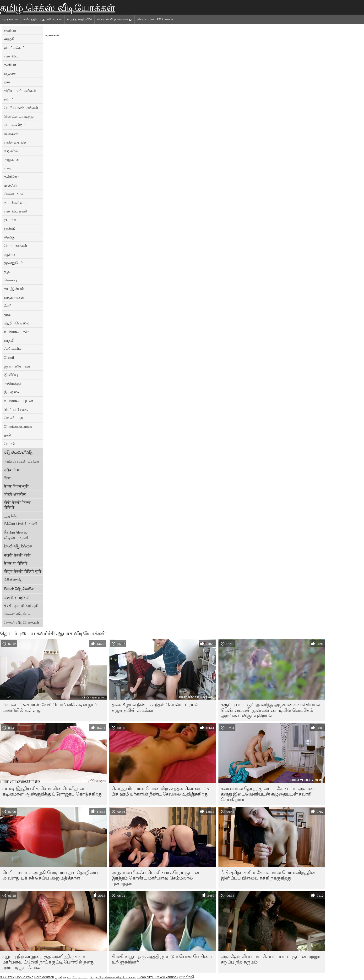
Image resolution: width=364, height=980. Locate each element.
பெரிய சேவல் (16, 409)
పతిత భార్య (13, 579)
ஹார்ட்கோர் (14, 47)
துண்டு (10, 228)
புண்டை (11, 56)
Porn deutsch (44, 977)
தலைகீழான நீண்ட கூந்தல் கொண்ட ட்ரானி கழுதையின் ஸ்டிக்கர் (155, 707)
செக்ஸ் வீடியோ (17, 614)
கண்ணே (11, 177)
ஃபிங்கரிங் (13, 349)
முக (7, 314)
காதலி (9, 340)
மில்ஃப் (10, 185)
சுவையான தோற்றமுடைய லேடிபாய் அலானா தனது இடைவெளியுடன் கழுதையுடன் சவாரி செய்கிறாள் (268, 794)
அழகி (9, 39)
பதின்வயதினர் (17, 142)
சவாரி (9, 99)
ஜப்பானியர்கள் (17, 366)
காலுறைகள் (14, 297)
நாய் (8, 82)
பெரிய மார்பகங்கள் (21, 108)
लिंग (7, 478)
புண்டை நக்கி (15, 211)
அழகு (9, 237)
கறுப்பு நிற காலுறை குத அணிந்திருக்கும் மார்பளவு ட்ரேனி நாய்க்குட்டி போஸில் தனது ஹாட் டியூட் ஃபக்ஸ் (48, 962)
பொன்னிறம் (15, 125)
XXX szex (7, 977)
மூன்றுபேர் (13, 263)
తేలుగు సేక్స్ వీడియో (19, 589)
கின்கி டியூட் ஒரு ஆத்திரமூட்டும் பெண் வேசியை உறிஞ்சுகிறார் (162, 959)
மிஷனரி (11, 134)
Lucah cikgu (146, 977)
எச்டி (8, 168)
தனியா (10, 30)
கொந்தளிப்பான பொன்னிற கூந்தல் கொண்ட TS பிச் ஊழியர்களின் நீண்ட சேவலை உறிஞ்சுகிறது (160, 791)
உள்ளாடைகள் (16, 332)
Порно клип (24, 977)
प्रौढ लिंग (12, 470)
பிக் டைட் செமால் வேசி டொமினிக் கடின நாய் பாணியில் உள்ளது (50, 707)
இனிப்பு (11, 375)
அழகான (12, 159)
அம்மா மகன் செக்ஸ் (21, 461)
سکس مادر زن (86, 977)
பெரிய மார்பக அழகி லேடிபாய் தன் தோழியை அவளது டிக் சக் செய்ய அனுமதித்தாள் (50, 875)
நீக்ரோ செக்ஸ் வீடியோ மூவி (16, 535)
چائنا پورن (11, 515)
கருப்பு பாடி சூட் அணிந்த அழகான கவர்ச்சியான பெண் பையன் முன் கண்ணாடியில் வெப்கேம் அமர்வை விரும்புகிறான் (270, 710)
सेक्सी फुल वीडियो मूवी (21, 606)
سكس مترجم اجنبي (66, 977)
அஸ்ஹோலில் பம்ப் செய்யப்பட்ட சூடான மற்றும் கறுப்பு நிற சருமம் (271, 959)
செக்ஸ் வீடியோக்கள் (21, 623)
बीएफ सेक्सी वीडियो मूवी (23, 571)
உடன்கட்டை (15, 202)
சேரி (8, 306)
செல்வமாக (13, 194)
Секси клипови (167, 977)
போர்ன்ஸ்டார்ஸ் (18, 426)
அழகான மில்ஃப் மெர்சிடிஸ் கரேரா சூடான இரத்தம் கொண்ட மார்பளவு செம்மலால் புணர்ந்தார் (155, 878)
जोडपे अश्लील (15, 494)
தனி (7, 435)
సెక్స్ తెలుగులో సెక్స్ (18, 452)
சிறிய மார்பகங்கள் (20, 90)
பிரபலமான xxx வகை (155, 19)
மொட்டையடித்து (19, 116)
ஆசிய (9, 254)
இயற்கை (12, 392)
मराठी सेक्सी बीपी (17, 555)
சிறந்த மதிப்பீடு (79, 19)
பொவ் (9, 444)
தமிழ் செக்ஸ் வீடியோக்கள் (58, 8)
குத (7, 271)
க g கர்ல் (11, 151)
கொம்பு (10, 280)
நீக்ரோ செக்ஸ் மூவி (20, 523)
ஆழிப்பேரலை (17, 323)
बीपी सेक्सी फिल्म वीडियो (17, 505)
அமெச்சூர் (13, 383)
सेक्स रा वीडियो (16, 563)
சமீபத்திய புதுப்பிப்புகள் (43, 19)
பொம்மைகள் (15, 245)
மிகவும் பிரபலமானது (114, 19)
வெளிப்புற (13, 418)
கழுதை (10, 73)
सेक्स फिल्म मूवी (16, 486)
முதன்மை (10, 19)
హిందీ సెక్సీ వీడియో (18, 546)
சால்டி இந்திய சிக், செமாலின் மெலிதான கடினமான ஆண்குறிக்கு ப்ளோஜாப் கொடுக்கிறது (52, 791)
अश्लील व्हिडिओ (17, 598)
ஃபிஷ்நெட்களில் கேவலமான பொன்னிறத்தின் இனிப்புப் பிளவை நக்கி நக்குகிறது (268, 875)
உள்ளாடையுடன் (18, 401)
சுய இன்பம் (14, 289)
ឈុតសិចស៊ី (187, 977)
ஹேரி (9, 357)
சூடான (10, 220)
